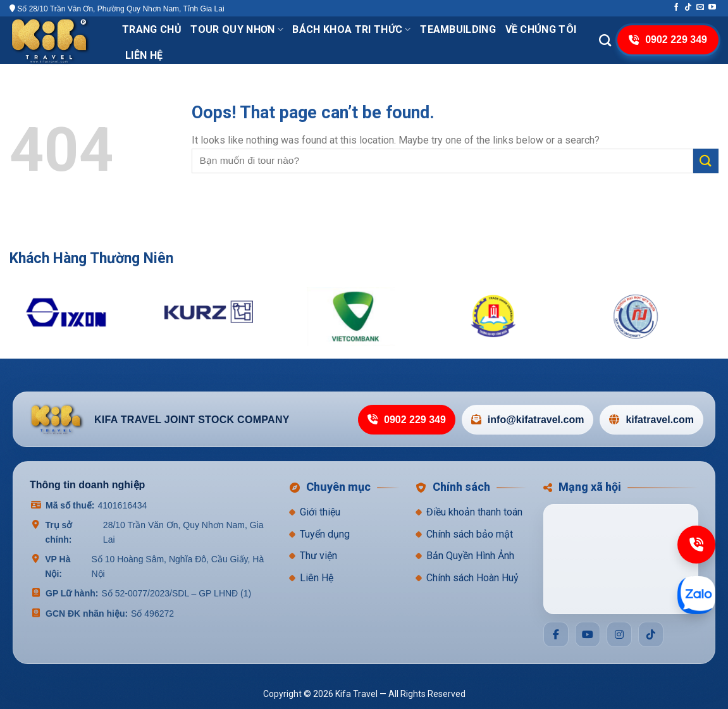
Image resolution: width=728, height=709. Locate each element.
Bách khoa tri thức (351, 29)
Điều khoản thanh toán (474, 512)
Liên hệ (144, 55)
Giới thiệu (320, 512)
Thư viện (318, 556)
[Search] (605, 40)
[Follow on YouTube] (712, 8)
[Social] (556, 634)
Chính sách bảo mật (470, 534)
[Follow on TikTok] (688, 8)
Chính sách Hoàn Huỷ (472, 578)
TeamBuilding (458, 29)
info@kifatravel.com (528, 420)
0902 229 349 (407, 420)
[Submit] (706, 161)
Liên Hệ (317, 578)
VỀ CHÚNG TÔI (541, 29)
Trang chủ (152, 29)
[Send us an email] (700, 8)
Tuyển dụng (325, 534)
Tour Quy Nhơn (237, 29)
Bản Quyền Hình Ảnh (470, 556)
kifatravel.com (651, 420)
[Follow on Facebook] (676, 8)
